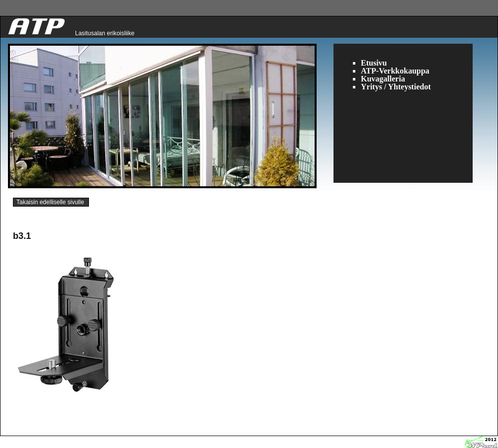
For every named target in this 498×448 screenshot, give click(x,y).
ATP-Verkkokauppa (395, 71)
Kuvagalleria (383, 79)
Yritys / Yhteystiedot (396, 87)
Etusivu (374, 63)
